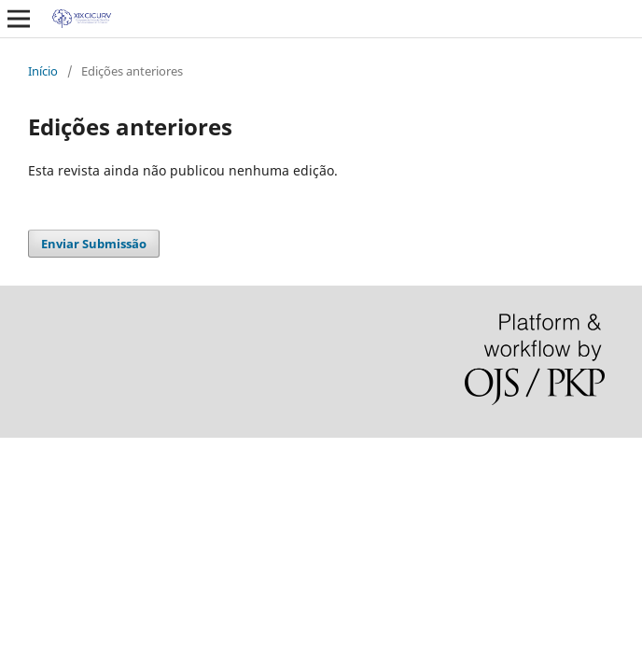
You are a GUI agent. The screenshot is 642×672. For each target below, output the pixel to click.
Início (43, 71)
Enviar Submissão (94, 244)
